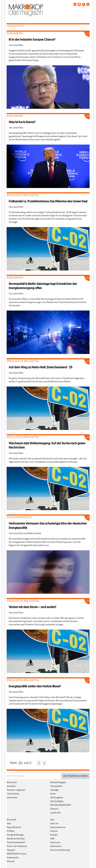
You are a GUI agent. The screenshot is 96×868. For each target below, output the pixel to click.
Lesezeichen (12, 798)
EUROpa (11, 831)
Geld (9, 824)
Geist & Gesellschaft (16, 843)
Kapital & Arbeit (14, 827)
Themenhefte (56, 786)
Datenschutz (56, 846)
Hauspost (11, 850)
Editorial (11, 862)
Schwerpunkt (13, 858)
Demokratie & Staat (16, 839)
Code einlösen (13, 794)
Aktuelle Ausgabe (58, 783)
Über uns (54, 824)
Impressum (55, 843)
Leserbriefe (55, 813)
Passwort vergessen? (16, 790)
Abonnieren (12, 783)
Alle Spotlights (57, 801)
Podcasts (54, 809)
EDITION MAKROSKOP (61, 805)
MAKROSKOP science (16, 854)
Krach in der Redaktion (17, 846)
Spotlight (54, 790)
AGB (52, 839)
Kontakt (54, 835)
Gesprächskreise (58, 827)
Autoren (54, 831)
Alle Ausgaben (57, 798)
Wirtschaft (11, 820)
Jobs (52, 820)
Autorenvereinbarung (60, 850)
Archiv (53, 794)
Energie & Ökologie (15, 835)
